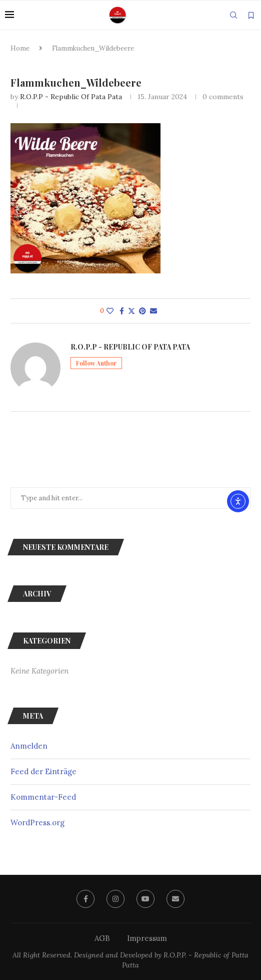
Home (20, 48)
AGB (102, 938)
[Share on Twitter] (131, 311)
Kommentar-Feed (43, 797)
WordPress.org (37, 823)
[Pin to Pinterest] (142, 311)
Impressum (147, 938)
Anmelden (29, 746)
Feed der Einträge (43, 771)
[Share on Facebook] (122, 311)
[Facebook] (85, 899)
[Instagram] (115, 899)
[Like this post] (110, 311)
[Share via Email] (153, 311)
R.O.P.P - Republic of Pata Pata (71, 97)
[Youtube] (145, 899)
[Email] (175, 899)
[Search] (233, 15)
